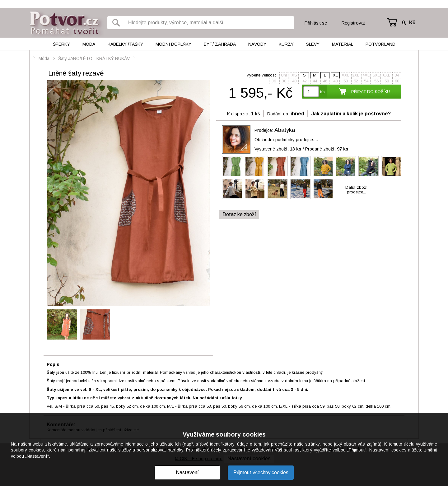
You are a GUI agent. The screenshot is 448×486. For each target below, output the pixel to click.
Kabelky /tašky (125, 44)
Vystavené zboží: (278, 149)
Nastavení (187, 472)
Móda (89, 44)
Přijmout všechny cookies (261, 472)
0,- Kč (409, 23)
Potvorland (380, 44)
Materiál (343, 44)
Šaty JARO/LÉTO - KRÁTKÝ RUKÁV (94, 58)
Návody (257, 44)
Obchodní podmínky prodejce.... (286, 140)
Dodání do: (278, 114)
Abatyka (285, 130)
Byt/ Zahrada (220, 44)
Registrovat (353, 23)
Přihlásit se (316, 23)
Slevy (313, 44)
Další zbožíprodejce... (357, 190)
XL (335, 75)
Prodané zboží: (327, 149)
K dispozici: (238, 114)
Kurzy (286, 44)
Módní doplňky (173, 44)
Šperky (61, 44)
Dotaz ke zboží (239, 214)
